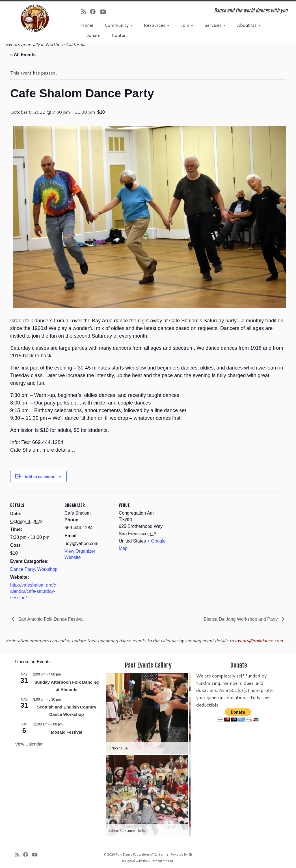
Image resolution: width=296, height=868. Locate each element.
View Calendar (29, 744)
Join (187, 25)
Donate (93, 35)
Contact (120, 35)
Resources (157, 25)
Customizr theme (161, 861)
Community (119, 25)
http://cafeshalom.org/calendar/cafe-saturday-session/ (33, 591)
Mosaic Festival (67, 732)
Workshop (47, 569)
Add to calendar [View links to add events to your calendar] (40, 477)
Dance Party (22, 569)
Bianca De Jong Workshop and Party (241, 619)
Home (87, 25)
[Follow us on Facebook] (95, 12)
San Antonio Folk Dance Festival (50, 619)
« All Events (23, 55)
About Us (249, 25)
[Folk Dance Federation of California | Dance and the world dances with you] (35, 18)
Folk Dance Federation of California (142, 854)
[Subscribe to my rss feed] (86, 12)
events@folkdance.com (259, 640)
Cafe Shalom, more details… (43, 450)
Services (215, 25)
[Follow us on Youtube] (105, 12)
